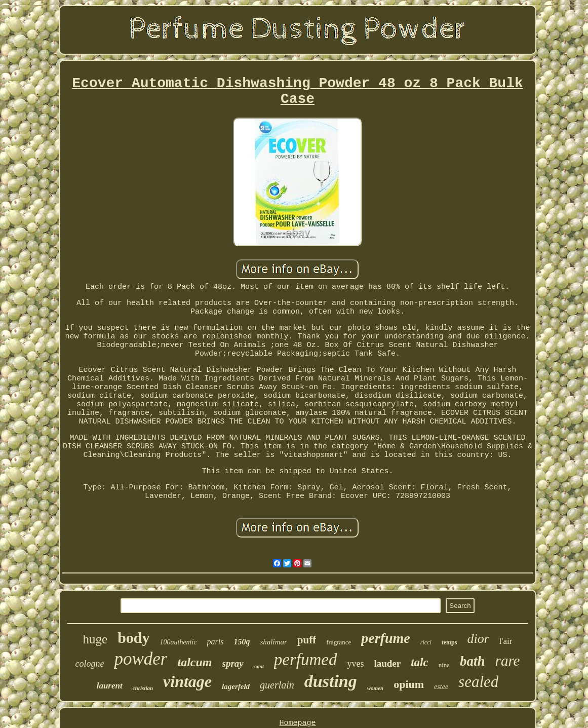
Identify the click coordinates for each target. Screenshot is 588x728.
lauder (387, 663)
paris (215, 642)
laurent (110, 686)
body (133, 638)
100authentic (179, 642)
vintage (187, 681)
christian (143, 688)
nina (444, 665)
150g (242, 642)
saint (259, 666)
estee (441, 687)
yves (355, 664)
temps (449, 642)
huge (95, 639)
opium (409, 684)
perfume (385, 638)
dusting (331, 681)
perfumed (306, 660)
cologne (90, 664)
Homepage (297, 723)
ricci (426, 642)
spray (233, 663)
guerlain (277, 685)
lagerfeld (236, 686)
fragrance (339, 642)
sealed (478, 682)
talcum (194, 662)
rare (508, 661)
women (375, 688)
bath (473, 661)
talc (420, 662)
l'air (506, 641)
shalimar (274, 642)
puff (307, 640)
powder (141, 659)
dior (478, 639)
